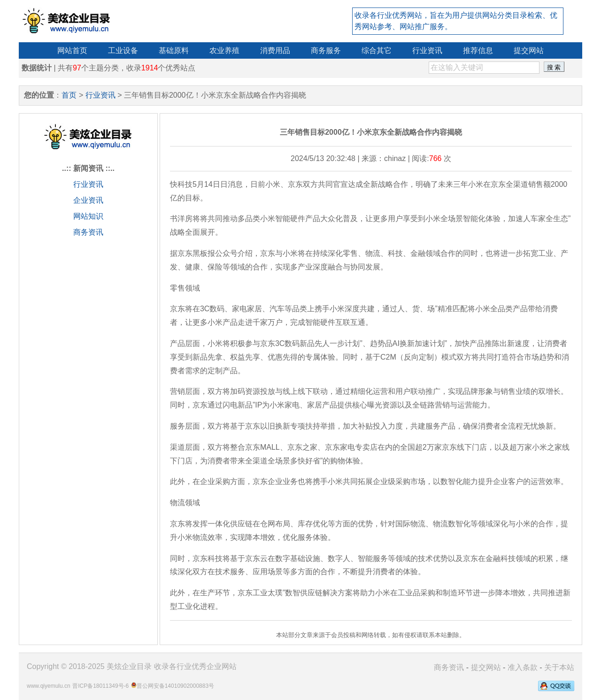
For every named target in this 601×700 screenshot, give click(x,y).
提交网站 (486, 667)
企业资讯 (88, 200)
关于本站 (559, 667)
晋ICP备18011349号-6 (100, 686)
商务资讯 (88, 232)
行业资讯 (100, 95)
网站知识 (88, 216)
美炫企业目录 (129, 666)
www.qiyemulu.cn (49, 686)
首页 (69, 95)
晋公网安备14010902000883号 (175, 686)
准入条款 (523, 667)
